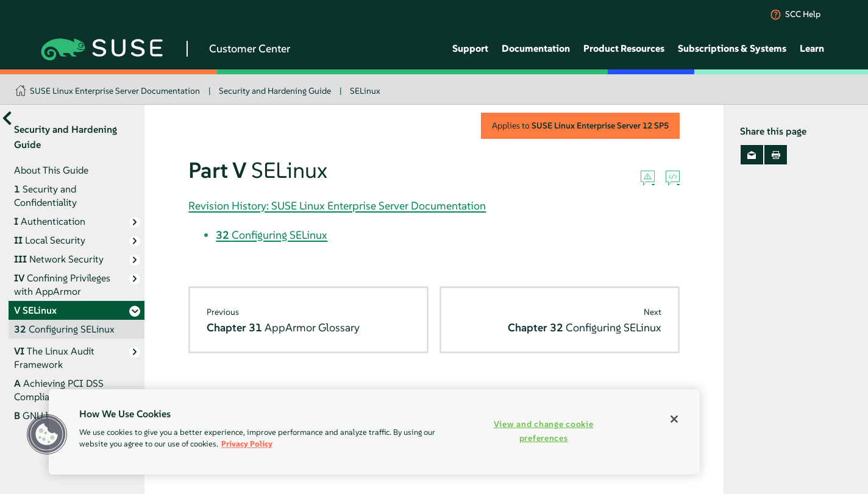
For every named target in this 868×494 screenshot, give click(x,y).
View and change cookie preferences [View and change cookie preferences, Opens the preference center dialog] (544, 431)
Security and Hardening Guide (275, 91)
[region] (374, 432)
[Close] (674, 419)
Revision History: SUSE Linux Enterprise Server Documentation (337, 206)
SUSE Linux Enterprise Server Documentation (115, 91)
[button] (47, 434)
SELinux (365, 91)
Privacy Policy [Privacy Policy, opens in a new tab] (247, 444)
